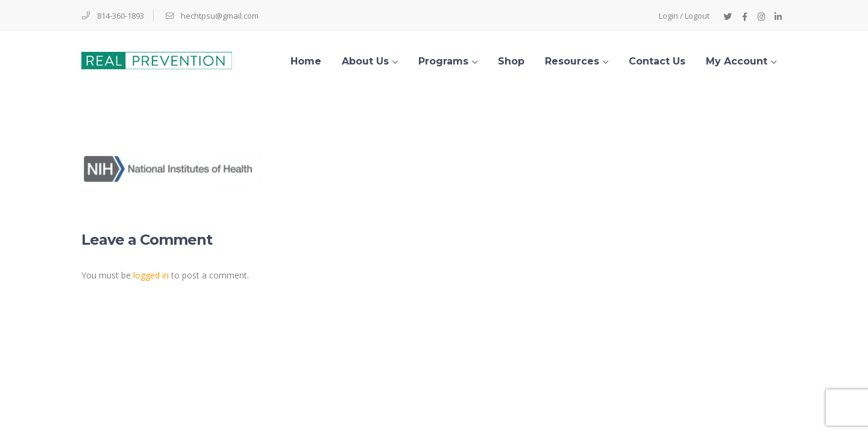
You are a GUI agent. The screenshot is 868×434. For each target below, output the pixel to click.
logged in (151, 275)
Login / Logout (684, 16)
